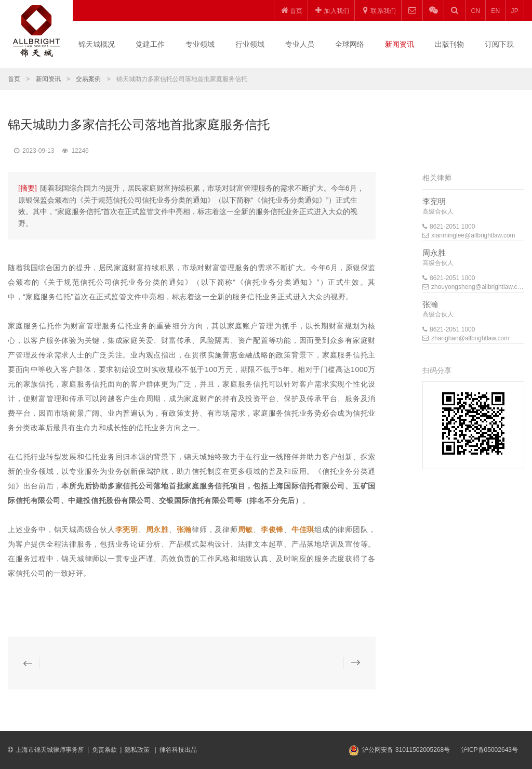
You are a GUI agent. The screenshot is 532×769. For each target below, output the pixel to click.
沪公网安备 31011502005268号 (406, 750)
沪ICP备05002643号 (490, 750)
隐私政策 (138, 750)
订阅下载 (499, 44)
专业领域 (200, 44)
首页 (14, 79)
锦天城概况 (97, 44)
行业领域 (250, 44)
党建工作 (150, 44)
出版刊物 (449, 44)
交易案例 (88, 79)
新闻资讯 (400, 44)
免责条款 (104, 750)
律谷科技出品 (178, 750)
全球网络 (350, 44)
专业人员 (300, 44)
